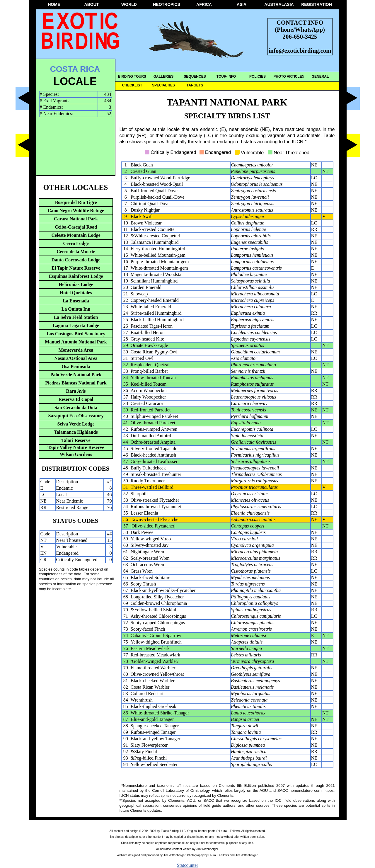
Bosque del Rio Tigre (76, 202)
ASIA (242, 4)
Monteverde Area (76, 350)
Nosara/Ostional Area (76, 358)
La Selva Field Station (76, 317)
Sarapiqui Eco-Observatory (76, 416)
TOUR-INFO (226, 76)
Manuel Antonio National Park (76, 342)
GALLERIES (164, 76)
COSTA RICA (75, 69)
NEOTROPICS (167, 4)
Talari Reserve (76, 440)
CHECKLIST (132, 85)
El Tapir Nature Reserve (76, 268)
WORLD (129, 4)
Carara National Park (76, 219)
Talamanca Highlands (76, 432)
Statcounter (188, 865)
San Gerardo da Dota (76, 407)
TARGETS (195, 85)
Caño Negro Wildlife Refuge (76, 211)
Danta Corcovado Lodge (76, 260)
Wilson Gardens (76, 454)
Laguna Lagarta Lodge (76, 325)
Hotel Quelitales (76, 293)
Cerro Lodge (76, 243)
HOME (54, 4)
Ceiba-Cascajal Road (76, 227)
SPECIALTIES (163, 85)
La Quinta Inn (76, 309)
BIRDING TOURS (132, 76)
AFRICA (204, 4)
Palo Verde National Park (76, 375)
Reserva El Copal (76, 399)
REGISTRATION (317, 4)
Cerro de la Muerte (76, 252)
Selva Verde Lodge (76, 424)
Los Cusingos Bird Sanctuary (76, 334)
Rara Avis (76, 391)
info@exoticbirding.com (300, 51)
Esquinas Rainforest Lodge (76, 276)
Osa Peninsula (76, 366)
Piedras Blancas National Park (76, 383)
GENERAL (320, 76)
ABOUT (92, 4)
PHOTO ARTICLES (289, 76)
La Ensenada (76, 301)
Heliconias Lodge (76, 284)
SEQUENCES (195, 76)
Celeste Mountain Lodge (76, 235)
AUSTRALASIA (279, 4)
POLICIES (258, 76)
